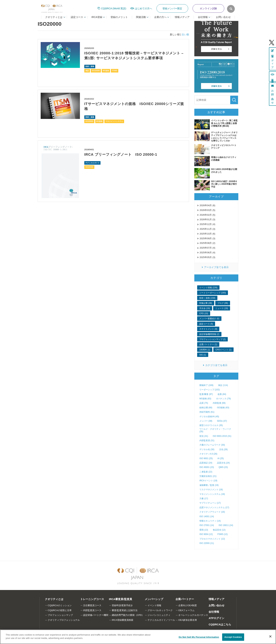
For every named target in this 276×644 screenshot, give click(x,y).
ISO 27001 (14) (207, 525)
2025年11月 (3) (207, 229)
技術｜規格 (90, 66)
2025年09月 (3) (207, 238)
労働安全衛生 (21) (208, 476)
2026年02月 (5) (207, 215)
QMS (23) (223, 467)
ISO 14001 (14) (207, 516)
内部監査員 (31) (207, 440)
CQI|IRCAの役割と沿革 (60, 610)
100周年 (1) (205, 350)
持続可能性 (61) (207, 412)
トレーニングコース (92, 599)
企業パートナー (185, 599)
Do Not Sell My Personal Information (199, 637)
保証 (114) (223, 385)
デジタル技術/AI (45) (209, 417)
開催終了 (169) (206, 385)
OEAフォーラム (186, 610)
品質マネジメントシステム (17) (214, 507)
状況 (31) (204, 436)
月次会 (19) (205, 308)
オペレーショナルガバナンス (193, 615)
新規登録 (272, 76)
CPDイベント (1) (223, 350)
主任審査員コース (92, 605)
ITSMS (115, 71)
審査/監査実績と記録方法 (125, 610)
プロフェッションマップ (60, 615)
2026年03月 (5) (207, 210)
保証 (87, 71)
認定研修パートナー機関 (96, 615)
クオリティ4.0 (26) (208, 454)
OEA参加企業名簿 (188, 620)
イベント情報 (154, 605)
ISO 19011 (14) (226, 525)
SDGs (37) (222, 421)
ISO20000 (96, 71)
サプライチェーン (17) (210, 503)
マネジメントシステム (114, 121)
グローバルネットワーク (160, 610)
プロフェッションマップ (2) (212, 339)
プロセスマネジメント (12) (212, 539)
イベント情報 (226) (208, 288)
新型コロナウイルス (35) (211, 425)
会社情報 (214, 612)
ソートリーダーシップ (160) (213, 293)
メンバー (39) (206, 421)
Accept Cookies (233, 637)
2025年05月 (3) (207, 257)
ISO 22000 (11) (207, 543)
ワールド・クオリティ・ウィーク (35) (215, 430)
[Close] (270, 636)
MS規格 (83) (205, 399)
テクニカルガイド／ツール (161, 620)
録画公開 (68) (206, 408)
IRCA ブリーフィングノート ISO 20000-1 (121, 154)
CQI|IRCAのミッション (60, 605)
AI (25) (221, 458)
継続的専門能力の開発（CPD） (128, 615)
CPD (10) (204, 313)
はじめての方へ (143, 8)
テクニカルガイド (92, 163)
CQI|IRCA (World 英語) (114, 8)
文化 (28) (223, 449)
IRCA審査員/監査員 (120, 599)
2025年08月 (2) (207, 243)
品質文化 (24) (223, 463)
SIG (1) (203, 355)
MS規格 (106, 71)
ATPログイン (216, 618)
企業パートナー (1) (208, 344)
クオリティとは (54, 599)
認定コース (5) (206, 324)
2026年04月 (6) (207, 205)
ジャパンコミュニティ (159, 615)
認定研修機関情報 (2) (209, 334)
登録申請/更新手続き (122, 605)
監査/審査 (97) (206, 394)
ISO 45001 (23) (207, 467)
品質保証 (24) (206, 463)
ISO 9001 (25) (206, 458)
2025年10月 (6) (207, 234)
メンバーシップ (154, 599)
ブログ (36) (223, 303)
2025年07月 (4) (207, 248)
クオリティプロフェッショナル (64, 620)
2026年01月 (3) (207, 219)
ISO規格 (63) (223, 408)
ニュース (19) (222, 308)
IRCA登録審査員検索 (123, 620)
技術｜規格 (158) (207, 298)
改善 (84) (222, 394)
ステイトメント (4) (208, 329)
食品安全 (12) (219, 530)
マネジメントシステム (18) (212, 494)
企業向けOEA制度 (188, 605)
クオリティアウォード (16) (212, 512)
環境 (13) (204, 530)
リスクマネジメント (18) (211, 490)
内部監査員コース (92, 610)
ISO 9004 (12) (206, 534)
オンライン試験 (208, 8)
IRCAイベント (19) (208, 481)
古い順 (185, 34)
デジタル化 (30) (207, 449)
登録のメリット (119, 17)
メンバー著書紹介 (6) (209, 319)
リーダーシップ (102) (210, 390)
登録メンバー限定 (172, 8)
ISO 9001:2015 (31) (222, 436)
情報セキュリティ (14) (210, 521)
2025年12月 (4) (207, 224)
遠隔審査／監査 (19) (209, 485)
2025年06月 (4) (207, 253)
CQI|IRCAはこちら (220, 624)
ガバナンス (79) (223, 399)
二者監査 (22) (206, 472)
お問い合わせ (223, 17)
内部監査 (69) (219, 403)
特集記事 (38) (206, 303)
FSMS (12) (222, 534)
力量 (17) (204, 499)
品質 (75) (204, 403)
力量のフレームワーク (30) (212, 445)
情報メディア (182, 17)
